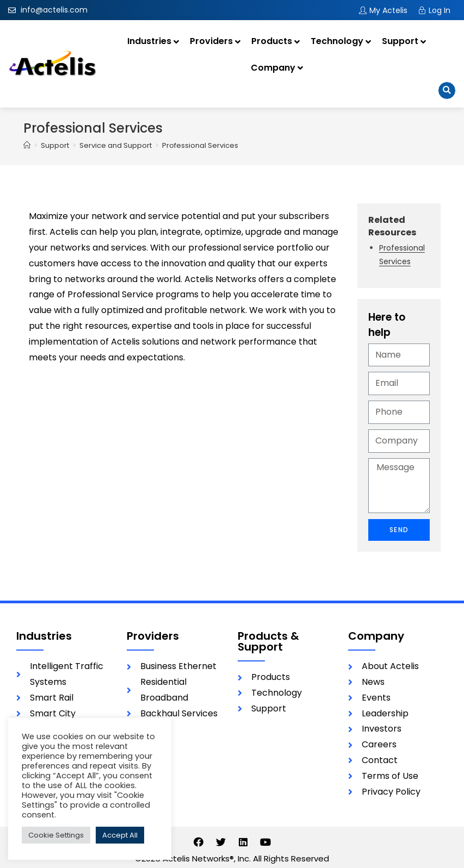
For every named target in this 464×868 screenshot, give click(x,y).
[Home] (27, 145)
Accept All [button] (120, 835)
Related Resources (392, 226)
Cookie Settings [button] (56, 835)
